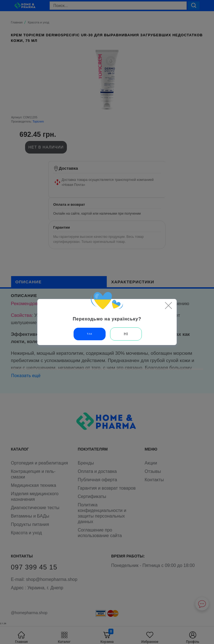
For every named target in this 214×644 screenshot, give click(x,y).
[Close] (168, 305)
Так (90, 334)
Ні (126, 334)
